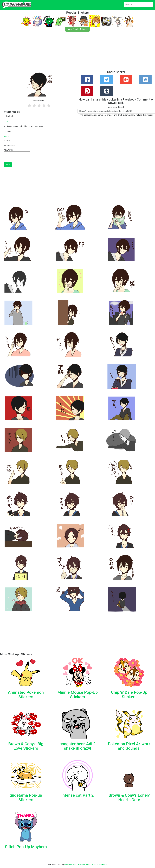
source (6, 136)
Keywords (82, 864)
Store (94, 864)
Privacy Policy (102, 864)
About (67, 864)
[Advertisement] (76, 52)
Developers (73, 864)
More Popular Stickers (78, 29)
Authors (89, 864)
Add (8, 165)
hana (6, 121)
